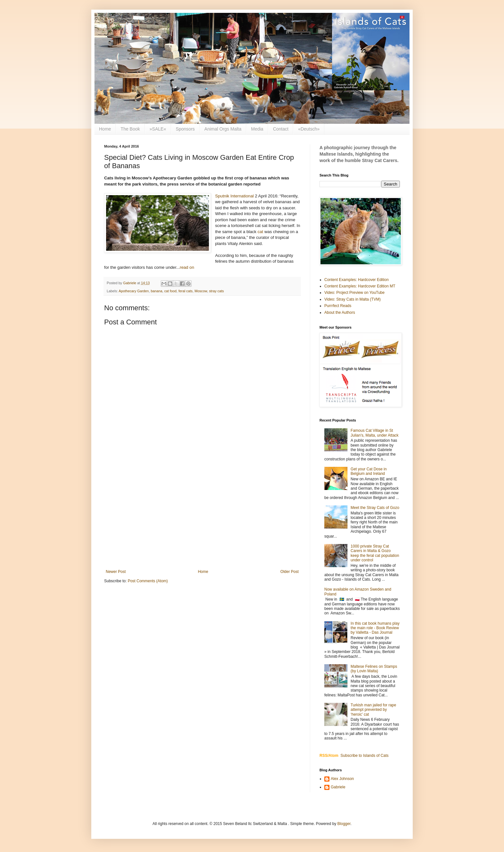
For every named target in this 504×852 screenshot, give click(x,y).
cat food (170, 291)
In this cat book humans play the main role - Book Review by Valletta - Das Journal (375, 628)
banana (157, 291)
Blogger (344, 824)
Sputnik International (234, 196)
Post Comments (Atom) (148, 581)
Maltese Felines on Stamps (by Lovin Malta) (374, 669)
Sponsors (185, 129)
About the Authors (340, 313)
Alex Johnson (342, 779)
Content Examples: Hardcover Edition (356, 280)
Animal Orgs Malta (223, 129)
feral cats (185, 291)
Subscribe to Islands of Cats (364, 756)
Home (105, 129)
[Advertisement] (202, 516)
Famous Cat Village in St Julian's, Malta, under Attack (375, 433)
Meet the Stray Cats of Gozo (375, 508)
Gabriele (338, 787)
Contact (281, 129)
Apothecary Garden (134, 291)
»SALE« (158, 129)
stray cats (216, 291)
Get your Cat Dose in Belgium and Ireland (369, 471)
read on (187, 267)
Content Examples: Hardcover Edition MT (360, 286)
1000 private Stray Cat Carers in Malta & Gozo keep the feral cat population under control (375, 553)
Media (257, 129)
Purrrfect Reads (338, 306)
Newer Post (116, 572)
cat (260, 232)
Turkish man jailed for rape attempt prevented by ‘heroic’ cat (373, 710)
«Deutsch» (309, 129)
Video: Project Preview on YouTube (354, 293)
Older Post (289, 572)
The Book (130, 129)
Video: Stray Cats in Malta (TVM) (352, 299)
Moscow (201, 291)
